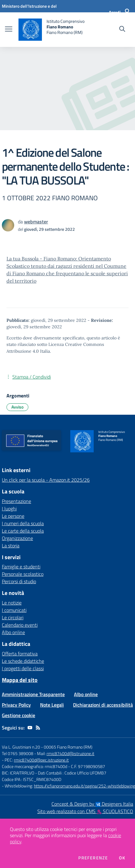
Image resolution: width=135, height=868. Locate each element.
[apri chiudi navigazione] (9, 30)
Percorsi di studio (19, 581)
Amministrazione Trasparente (33, 694)
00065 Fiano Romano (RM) (68, 747)
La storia (11, 546)
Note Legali (52, 705)
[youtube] (30, 728)
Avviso (17, 407)
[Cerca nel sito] (122, 30)
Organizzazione (17, 538)
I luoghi (9, 509)
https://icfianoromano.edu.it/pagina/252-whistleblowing (84, 786)
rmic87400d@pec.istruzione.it (41, 760)
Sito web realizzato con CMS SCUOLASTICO (85, 811)
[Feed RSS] (38, 728)
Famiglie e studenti (21, 567)
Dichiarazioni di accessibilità (103, 705)
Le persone (13, 516)
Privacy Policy (16, 705)
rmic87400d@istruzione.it (70, 753)
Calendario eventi (20, 625)
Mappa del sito (20, 680)
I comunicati (14, 610)
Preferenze (93, 858)
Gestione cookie (18, 715)
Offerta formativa (20, 654)
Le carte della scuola (23, 531)
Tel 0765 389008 (18, 753)
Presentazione (16, 501)
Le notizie (12, 603)
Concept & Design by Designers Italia (92, 804)
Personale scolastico (23, 574)
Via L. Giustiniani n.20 (21, 747)
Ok (122, 858)
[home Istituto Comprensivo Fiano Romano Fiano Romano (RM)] (51, 30)
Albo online (13, 632)
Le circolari (13, 617)
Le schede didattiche (23, 661)
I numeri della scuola (23, 523)
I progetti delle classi (23, 668)
